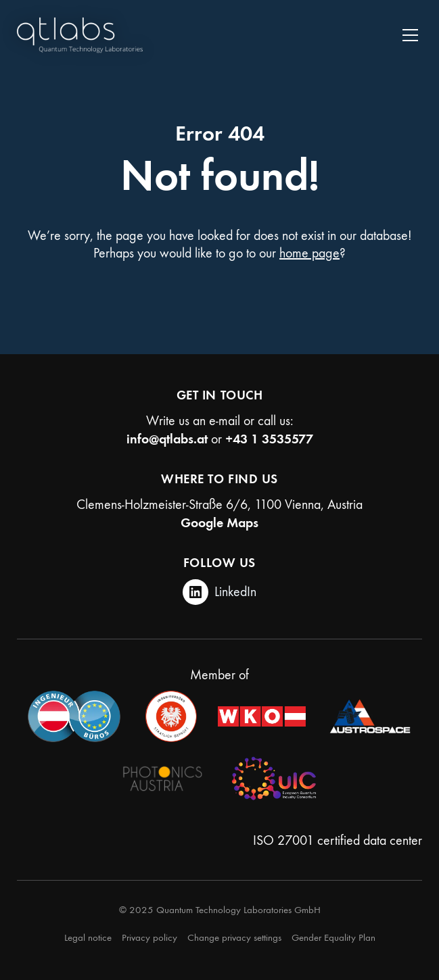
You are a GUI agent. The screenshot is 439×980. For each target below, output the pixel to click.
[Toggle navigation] (410, 35)
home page (309, 253)
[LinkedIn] (220, 592)
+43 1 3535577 (269, 439)
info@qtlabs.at (167, 439)
